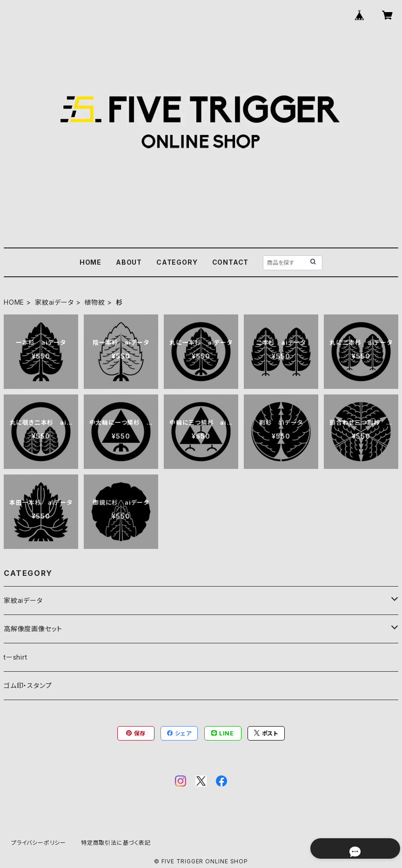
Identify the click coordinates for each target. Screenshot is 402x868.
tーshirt (16, 657)
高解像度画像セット (33, 629)
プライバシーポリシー (39, 843)
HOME (90, 262)
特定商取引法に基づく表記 (116, 843)
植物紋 (94, 302)
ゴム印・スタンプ (28, 685)
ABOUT (129, 262)
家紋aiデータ (54, 302)
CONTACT (231, 262)
